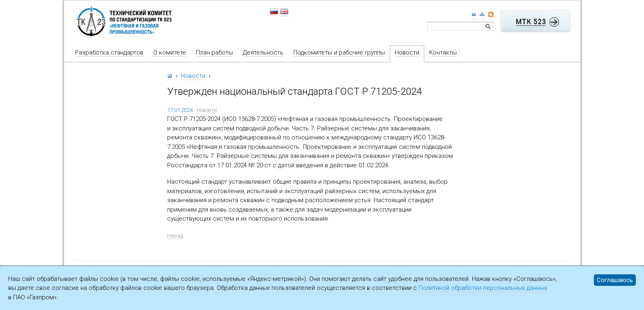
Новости (407, 52)
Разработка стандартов (109, 52)
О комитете (170, 52)
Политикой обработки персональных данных (483, 288)
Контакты (443, 52)
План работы (214, 52)
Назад (175, 236)
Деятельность (263, 52)
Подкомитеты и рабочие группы (339, 52)
